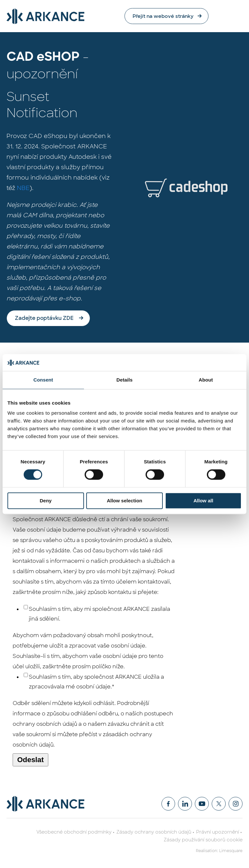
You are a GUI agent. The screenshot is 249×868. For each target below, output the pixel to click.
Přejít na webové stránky (194, 16)
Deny (46, 501)
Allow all (203, 501)
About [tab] (206, 380)
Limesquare (231, 851)
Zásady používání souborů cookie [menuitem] (203, 840)
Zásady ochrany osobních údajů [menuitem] (154, 832)
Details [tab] (124, 380)
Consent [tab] (43, 380)
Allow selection (124, 501)
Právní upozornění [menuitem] (218, 832)
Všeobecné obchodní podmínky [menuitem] (74, 832)
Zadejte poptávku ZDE (44, 318)
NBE (23, 188)
